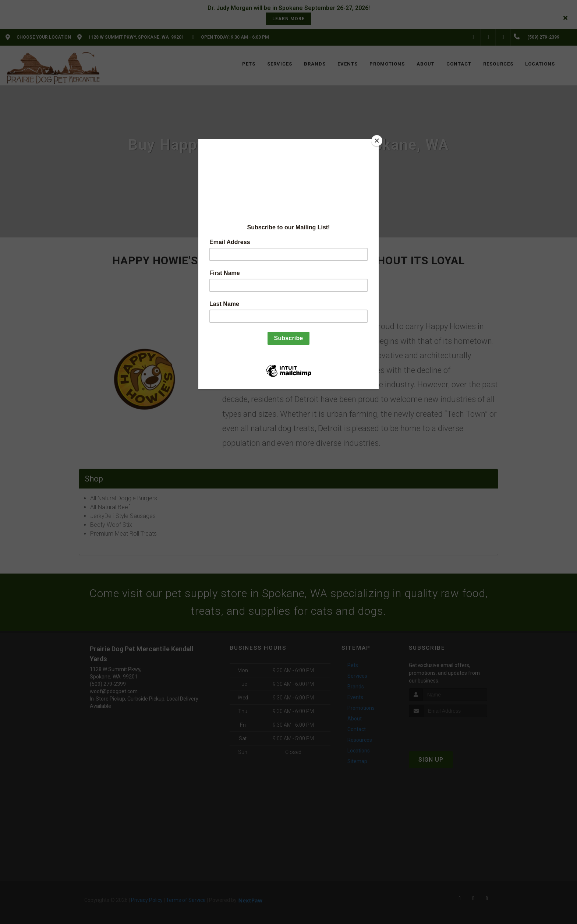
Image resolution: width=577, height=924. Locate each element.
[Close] (377, 141)
